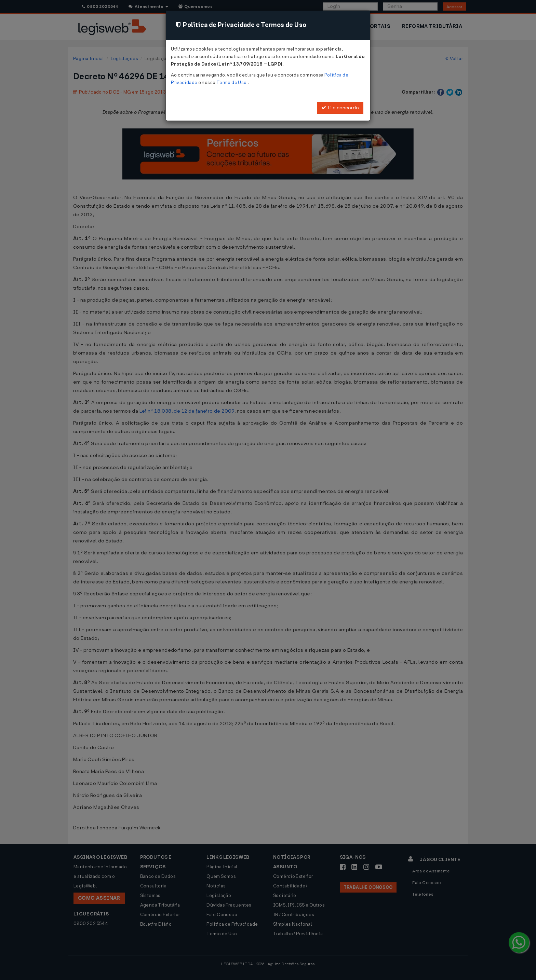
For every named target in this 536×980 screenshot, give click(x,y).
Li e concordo (340, 108)
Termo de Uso (232, 82)
